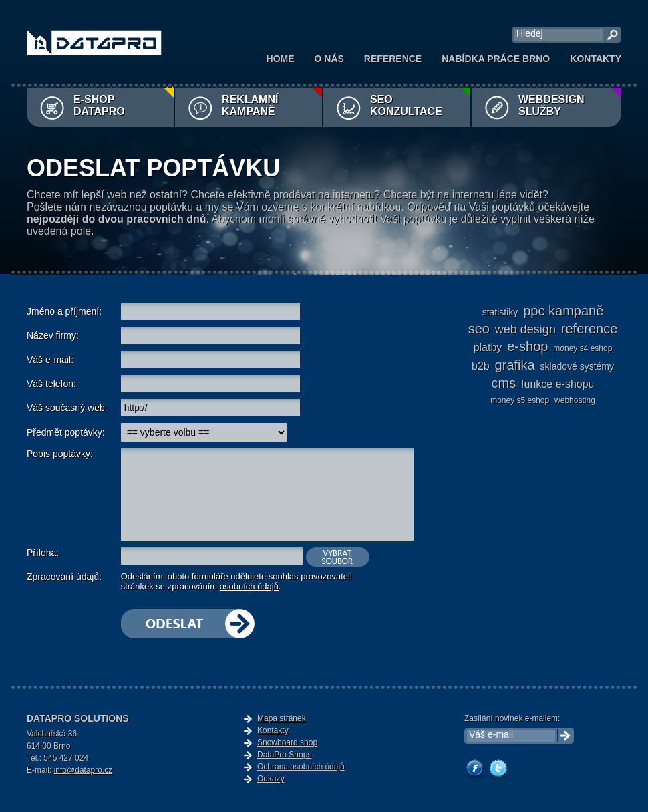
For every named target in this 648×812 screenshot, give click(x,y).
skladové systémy (577, 366)
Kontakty (596, 59)
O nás (329, 59)
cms (504, 383)
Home (281, 59)
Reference (393, 59)
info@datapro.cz (84, 770)
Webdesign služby (551, 105)
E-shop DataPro (99, 105)
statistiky (500, 312)
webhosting (575, 400)
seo (479, 329)
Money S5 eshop (520, 400)
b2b (481, 366)
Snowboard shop (287, 742)
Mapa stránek (282, 718)
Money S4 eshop (583, 348)
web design (525, 329)
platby (488, 347)
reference (590, 329)
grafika (515, 365)
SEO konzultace (406, 105)
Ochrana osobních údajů (301, 767)
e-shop (527, 346)
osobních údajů (249, 586)
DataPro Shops (284, 755)
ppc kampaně (563, 311)
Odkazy (271, 779)
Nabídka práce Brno (496, 59)
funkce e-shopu (557, 384)
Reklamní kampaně (250, 105)
